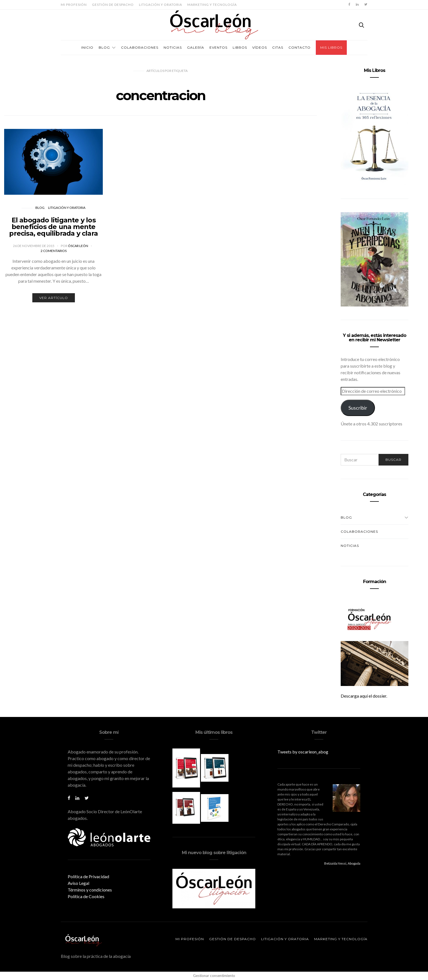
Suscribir (358, 408)
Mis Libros (331, 47)
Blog (104, 47)
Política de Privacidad (88, 876)
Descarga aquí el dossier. (364, 696)
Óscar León (78, 246)
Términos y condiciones (90, 890)
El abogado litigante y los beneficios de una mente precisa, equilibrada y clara (53, 227)
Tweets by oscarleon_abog (303, 752)
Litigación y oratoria (161, 5)
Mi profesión (74, 5)
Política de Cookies (86, 896)
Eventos (218, 47)
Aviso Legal (78, 883)
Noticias (173, 47)
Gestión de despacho (113, 5)
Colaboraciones (140, 47)
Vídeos (260, 47)
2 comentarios (54, 251)
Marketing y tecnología (212, 5)
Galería (196, 47)
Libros (240, 47)
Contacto (300, 47)
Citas (278, 47)
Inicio (87, 47)
